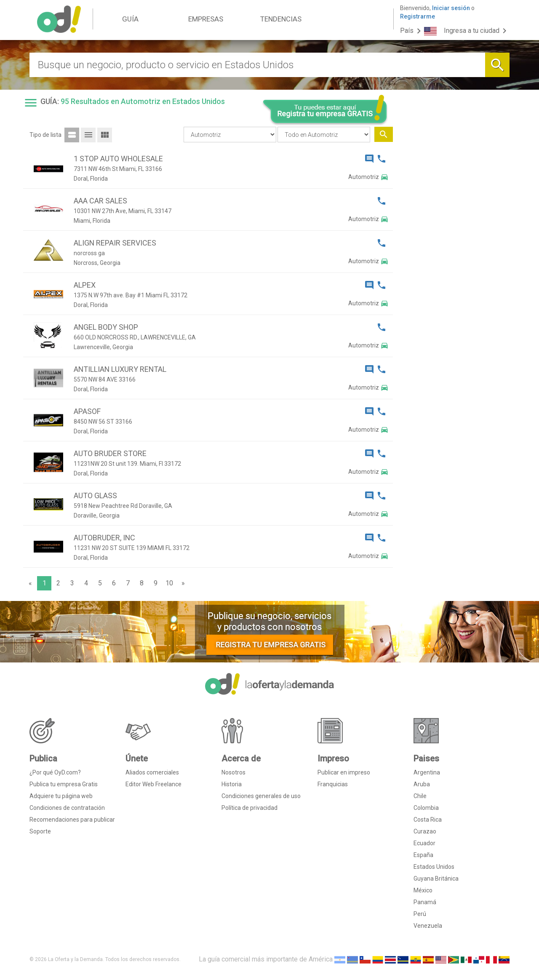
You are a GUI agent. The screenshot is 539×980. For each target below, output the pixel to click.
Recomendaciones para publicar (72, 820)
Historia (232, 784)
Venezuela (428, 926)
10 (169, 583)
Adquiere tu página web (61, 796)
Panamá (425, 902)
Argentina (427, 772)
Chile (420, 796)
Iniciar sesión (451, 8)
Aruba (422, 784)
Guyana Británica (436, 879)
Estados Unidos (434, 867)
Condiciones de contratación (67, 808)
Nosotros (233, 772)
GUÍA (130, 19)
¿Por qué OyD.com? (55, 772)
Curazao (425, 831)
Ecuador (424, 843)
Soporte (40, 831)
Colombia (426, 808)
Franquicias (333, 784)
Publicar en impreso (344, 772)
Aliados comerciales (152, 772)
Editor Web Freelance (153, 784)
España (423, 855)
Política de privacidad (249, 808)
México (423, 890)
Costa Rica (428, 820)
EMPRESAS (206, 19)
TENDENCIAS (281, 19)
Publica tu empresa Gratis (64, 784)
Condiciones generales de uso (261, 796)
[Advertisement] (455, 264)
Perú (420, 914)
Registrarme (418, 16)
